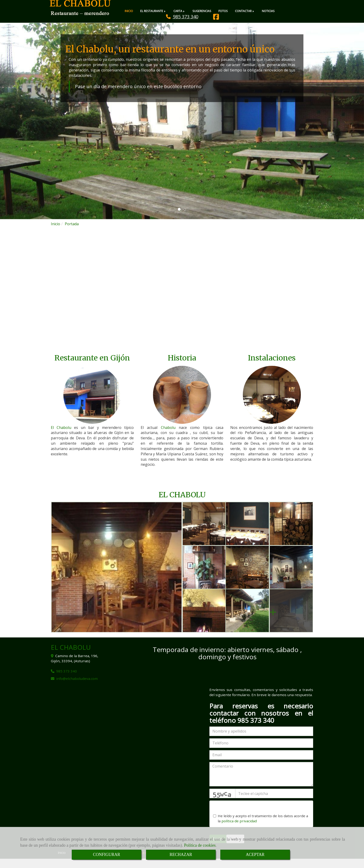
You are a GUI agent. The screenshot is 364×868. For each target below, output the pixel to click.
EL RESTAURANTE (153, 11)
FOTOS (223, 11)
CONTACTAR (245, 11)
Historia (182, 367)
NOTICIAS (268, 11)
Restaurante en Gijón (92, 367)
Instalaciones (272, 367)
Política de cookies (200, 845)
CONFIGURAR (106, 855)
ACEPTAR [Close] (255, 855)
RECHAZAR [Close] (181, 855)
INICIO (129, 11)
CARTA (179, 11)
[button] (27, 130)
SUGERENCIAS (202, 11)
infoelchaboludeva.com (77, 688)
